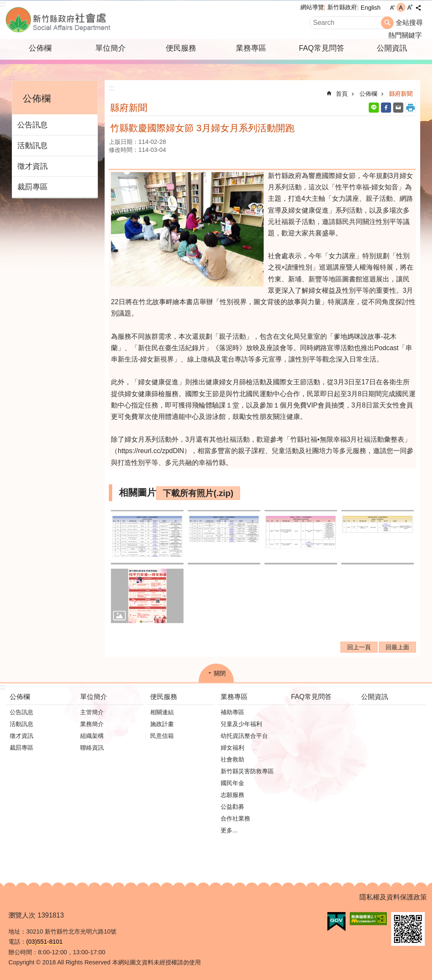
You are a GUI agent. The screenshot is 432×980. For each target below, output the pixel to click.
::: (3, 4)
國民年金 (232, 783)
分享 (418, 8)
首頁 (342, 94)
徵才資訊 (32, 166)
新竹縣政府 (342, 7)
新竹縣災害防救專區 (247, 771)
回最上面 (397, 647)
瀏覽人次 (22, 915)
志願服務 (232, 795)
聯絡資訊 (92, 748)
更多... (229, 830)
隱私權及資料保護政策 (393, 897)
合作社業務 (235, 818)
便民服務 (181, 48)
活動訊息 (32, 146)
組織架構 (92, 736)
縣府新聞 (401, 94)
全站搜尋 (409, 23)
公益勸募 (232, 807)
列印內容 (410, 108)
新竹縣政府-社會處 (100, 20)
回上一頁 (359, 647)
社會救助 (232, 759)
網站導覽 (312, 7)
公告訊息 (32, 125)
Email (398, 108)
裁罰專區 (32, 187)
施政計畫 (162, 724)
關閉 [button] (220, 673)
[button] (147, 537)
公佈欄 (40, 48)
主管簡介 (92, 712)
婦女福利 (232, 748)
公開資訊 (392, 48)
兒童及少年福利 (241, 724)
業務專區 (251, 48)
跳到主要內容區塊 (4, 4)
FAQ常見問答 (321, 48)
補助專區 (232, 712)
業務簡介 (92, 724)
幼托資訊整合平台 (244, 736)
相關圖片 (138, 493)
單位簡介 (111, 48)
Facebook (386, 108)
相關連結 (162, 712)
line (374, 108)
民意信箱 (162, 736)
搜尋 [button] (387, 23)
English (371, 8)
